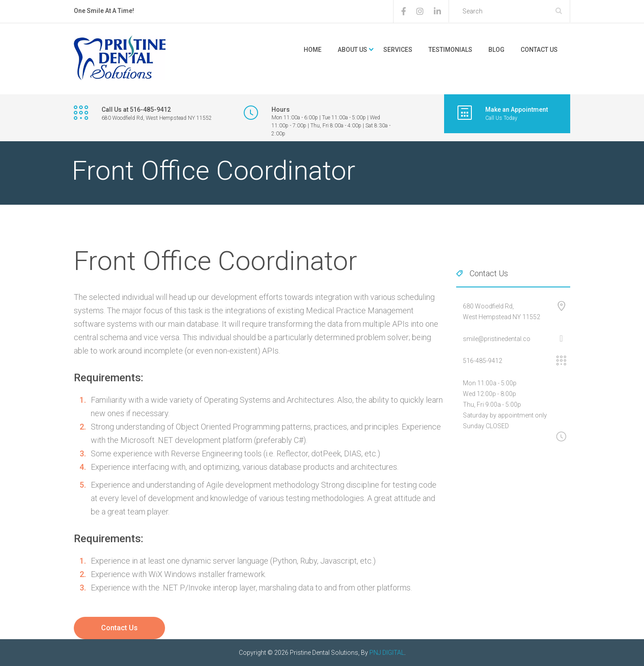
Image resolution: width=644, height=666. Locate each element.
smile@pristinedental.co (497, 339)
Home (313, 50)
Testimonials (450, 50)
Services (398, 50)
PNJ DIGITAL (387, 653)
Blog (496, 50)
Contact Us (539, 50)
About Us (352, 50)
